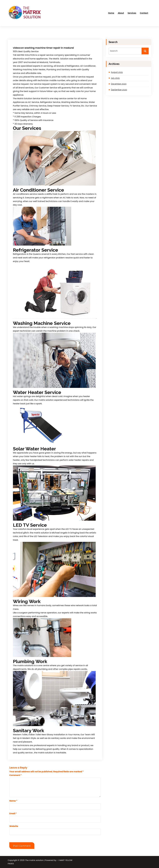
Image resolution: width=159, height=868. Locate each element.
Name (13, 801)
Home (111, 13)
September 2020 (119, 90)
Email (13, 813)
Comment (15, 775)
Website (14, 826)
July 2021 (115, 78)
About (121, 13)
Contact (144, 13)
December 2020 (119, 84)
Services (132, 13)
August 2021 (117, 72)
